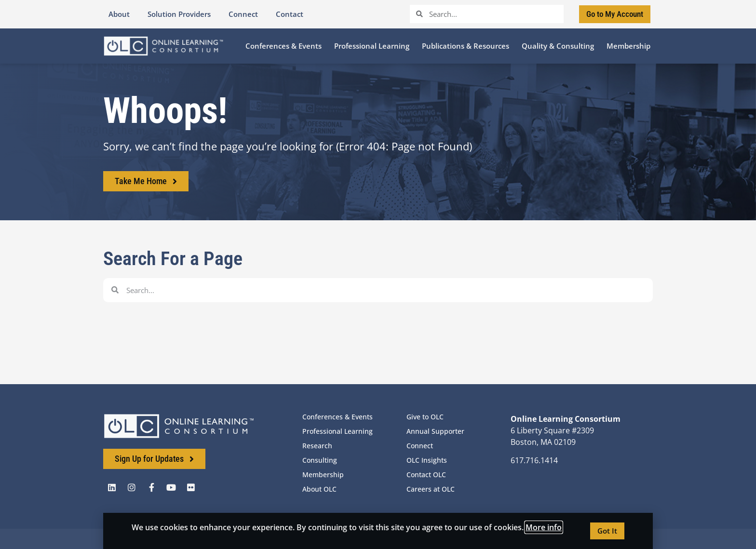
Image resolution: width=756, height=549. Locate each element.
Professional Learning (337, 431)
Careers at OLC (431, 489)
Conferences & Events (337, 417)
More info (544, 527)
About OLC (319, 489)
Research (317, 446)
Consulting (320, 460)
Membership (323, 475)
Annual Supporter (435, 431)
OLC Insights (427, 460)
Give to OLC (425, 417)
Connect (420, 446)
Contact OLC (426, 475)
